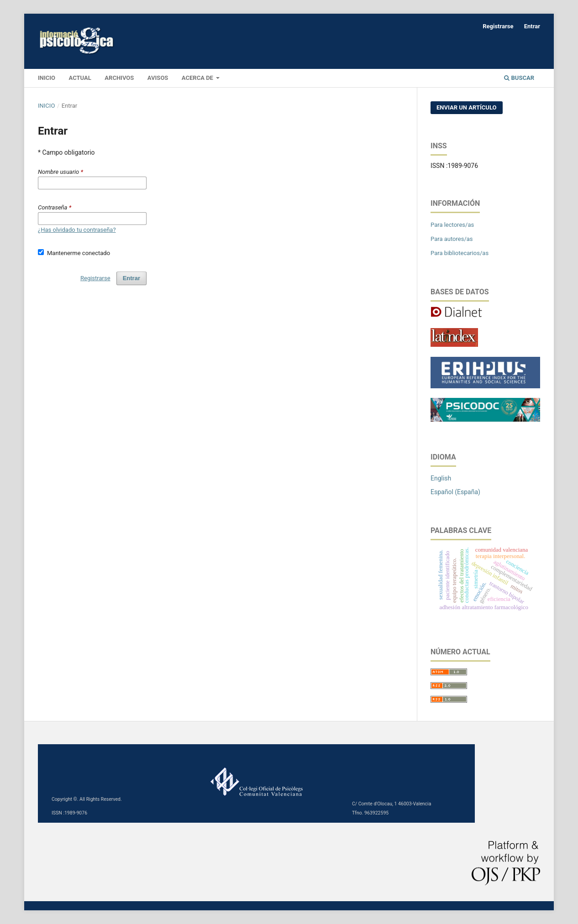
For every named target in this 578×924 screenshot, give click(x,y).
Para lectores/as (452, 225)
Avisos (158, 78)
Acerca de (198, 78)
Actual (80, 78)
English (441, 478)
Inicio (46, 106)
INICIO (47, 78)
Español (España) (455, 492)
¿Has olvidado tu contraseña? (77, 230)
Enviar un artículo (467, 107)
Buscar (519, 78)
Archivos (119, 78)
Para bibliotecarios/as (460, 253)
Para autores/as (452, 239)
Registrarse (498, 26)
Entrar (532, 26)
